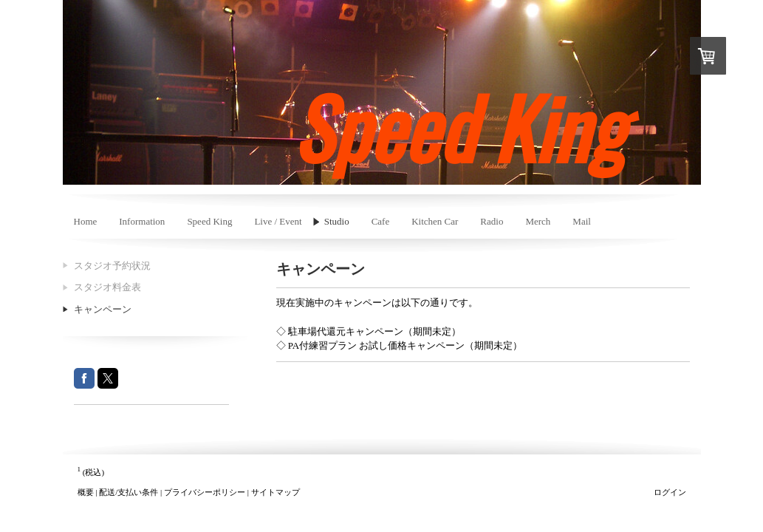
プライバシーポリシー (205, 492)
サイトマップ (276, 492)
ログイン (670, 492)
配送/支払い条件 (129, 492)
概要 (86, 492)
